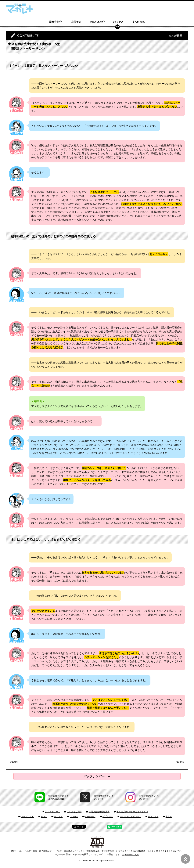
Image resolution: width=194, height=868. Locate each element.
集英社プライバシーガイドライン (132, 811)
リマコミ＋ (153, 816)
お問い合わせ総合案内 (99, 811)
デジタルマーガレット (131, 816)
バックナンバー (94, 776)
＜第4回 (13, 762)
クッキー (58, 816)
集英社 (169, 816)
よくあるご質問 (74, 811)
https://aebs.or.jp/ (130, 854)
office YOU (90, 816)
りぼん (44, 816)
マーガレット (27, 816)
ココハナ (74, 816)
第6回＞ (181, 762)
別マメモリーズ (53, 811)
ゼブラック (108, 816)
